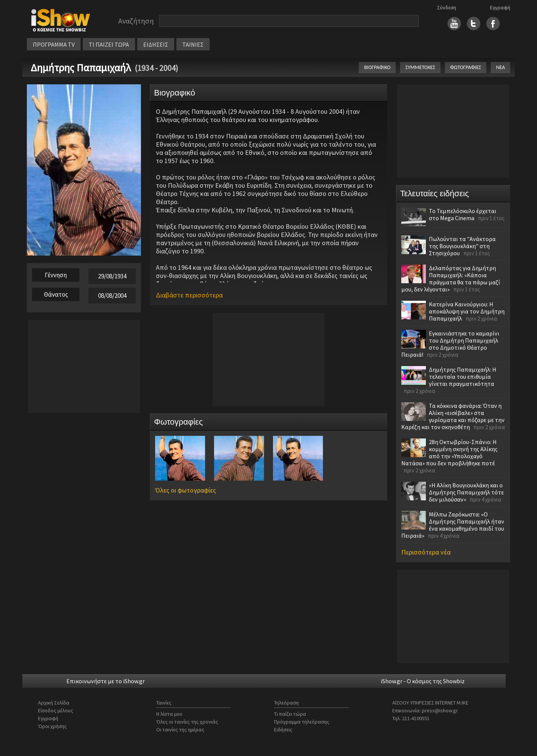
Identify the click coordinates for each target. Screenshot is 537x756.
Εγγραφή (500, 7)
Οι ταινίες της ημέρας (180, 730)
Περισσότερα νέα (426, 552)
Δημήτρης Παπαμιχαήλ (81, 68)
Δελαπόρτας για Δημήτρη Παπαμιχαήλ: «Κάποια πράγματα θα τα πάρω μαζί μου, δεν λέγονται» (451, 279)
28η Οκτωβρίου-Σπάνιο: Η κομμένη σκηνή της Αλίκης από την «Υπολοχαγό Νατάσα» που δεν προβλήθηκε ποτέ (449, 452)
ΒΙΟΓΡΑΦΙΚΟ (377, 67)
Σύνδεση (447, 7)
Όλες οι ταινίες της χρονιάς (187, 722)
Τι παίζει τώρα (290, 714)
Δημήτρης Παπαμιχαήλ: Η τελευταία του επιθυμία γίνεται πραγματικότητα (463, 377)
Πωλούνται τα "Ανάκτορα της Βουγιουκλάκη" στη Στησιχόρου (462, 246)
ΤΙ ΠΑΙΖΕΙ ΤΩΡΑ (109, 44)
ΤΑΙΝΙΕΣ (193, 44)
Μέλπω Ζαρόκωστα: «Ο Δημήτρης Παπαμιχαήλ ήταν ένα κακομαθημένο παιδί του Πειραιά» (453, 525)
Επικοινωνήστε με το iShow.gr (106, 681)
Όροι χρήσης (52, 726)
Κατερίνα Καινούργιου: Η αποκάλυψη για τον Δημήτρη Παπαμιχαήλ (467, 311)
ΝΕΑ (500, 67)
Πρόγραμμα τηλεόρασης (302, 722)
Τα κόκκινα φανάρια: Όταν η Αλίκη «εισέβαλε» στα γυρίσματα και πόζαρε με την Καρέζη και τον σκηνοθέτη (453, 416)
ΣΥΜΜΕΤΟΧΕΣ (420, 67)
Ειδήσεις (283, 730)
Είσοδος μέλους (56, 710)
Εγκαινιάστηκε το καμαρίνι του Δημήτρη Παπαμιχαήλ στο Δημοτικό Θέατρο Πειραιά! (450, 344)
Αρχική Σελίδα (54, 703)
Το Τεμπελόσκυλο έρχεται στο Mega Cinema (463, 214)
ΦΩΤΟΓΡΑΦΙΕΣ (466, 67)
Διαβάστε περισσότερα (189, 295)
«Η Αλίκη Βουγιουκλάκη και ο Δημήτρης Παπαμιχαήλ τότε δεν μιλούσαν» (466, 492)
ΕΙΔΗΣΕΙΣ (156, 44)
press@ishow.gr (440, 710)
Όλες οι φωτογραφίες (186, 490)
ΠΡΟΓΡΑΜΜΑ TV (54, 44)
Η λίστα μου (169, 714)
